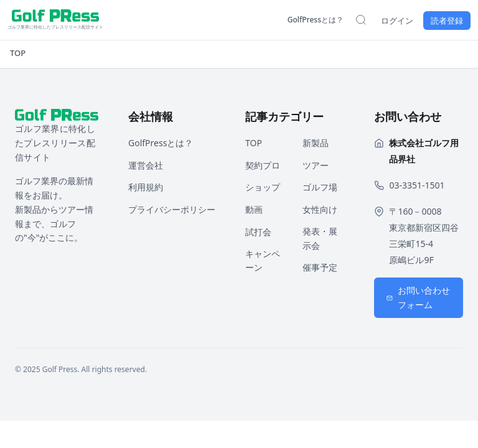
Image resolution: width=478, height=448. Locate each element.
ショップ (263, 187)
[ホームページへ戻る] (55, 20)
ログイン (397, 21)
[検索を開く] (361, 20)
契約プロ (263, 165)
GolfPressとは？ (316, 20)
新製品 (316, 143)
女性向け (320, 209)
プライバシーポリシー (172, 209)
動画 (254, 209)
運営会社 (146, 165)
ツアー (316, 165)
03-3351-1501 (417, 185)
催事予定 (320, 267)
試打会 (258, 232)
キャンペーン (263, 261)
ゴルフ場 (320, 187)
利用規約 (146, 187)
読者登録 (447, 21)
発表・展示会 (320, 238)
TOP (18, 53)
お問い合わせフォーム (418, 297)
